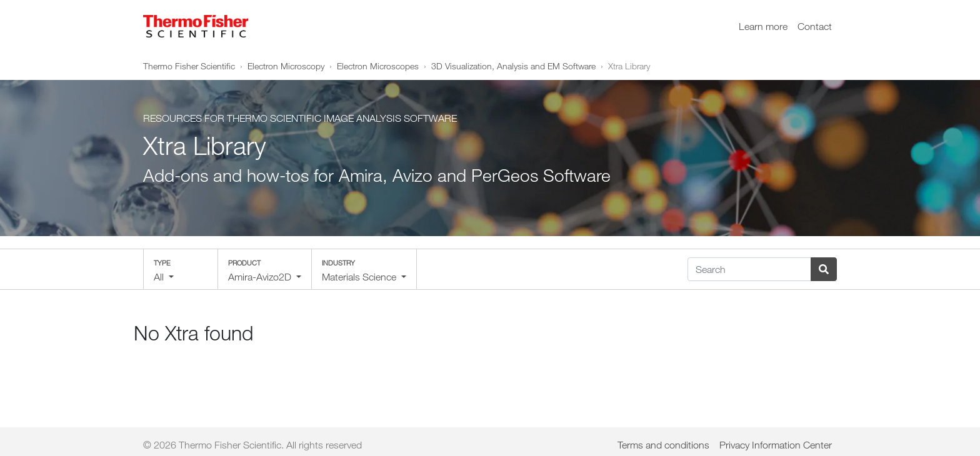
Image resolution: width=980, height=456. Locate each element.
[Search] (749, 269)
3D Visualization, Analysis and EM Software (513, 66)
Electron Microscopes (378, 66)
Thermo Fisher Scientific (189, 66)
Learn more (763, 26)
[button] (181, 269)
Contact (815, 26)
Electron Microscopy (286, 66)
